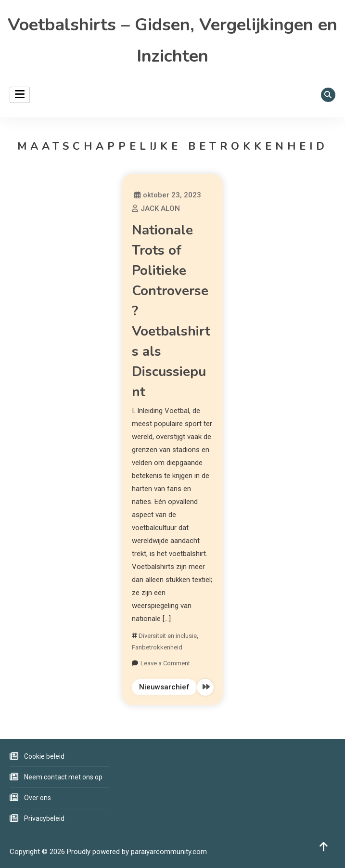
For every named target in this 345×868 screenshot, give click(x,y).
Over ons (38, 798)
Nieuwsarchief (164, 687)
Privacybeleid (44, 818)
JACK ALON (160, 208)
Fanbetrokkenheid (157, 647)
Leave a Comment (165, 663)
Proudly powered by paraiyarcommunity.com (137, 852)
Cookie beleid (44, 756)
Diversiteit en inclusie (168, 636)
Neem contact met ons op (63, 777)
